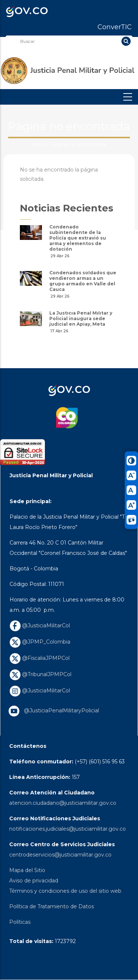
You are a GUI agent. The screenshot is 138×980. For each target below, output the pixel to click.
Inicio (39, 145)
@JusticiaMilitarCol (40, 625)
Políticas (20, 922)
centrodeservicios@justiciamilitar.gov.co (60, 855)
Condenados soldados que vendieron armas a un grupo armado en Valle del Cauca (83, 281)
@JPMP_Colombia (40, 642)
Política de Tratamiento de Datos (52, 906)
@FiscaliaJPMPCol (40, 658)
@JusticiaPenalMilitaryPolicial (60, 711)
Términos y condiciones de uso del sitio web (65, 891)
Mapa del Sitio (27, 870)
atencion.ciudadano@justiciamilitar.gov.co (63, 803)
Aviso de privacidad (34, 881)
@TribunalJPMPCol (40, 674)
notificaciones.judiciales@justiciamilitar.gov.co (68, 829)
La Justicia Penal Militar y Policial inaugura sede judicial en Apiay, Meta (81, 318)
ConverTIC (115, 27)
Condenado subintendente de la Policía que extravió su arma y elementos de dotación (78, 238)
